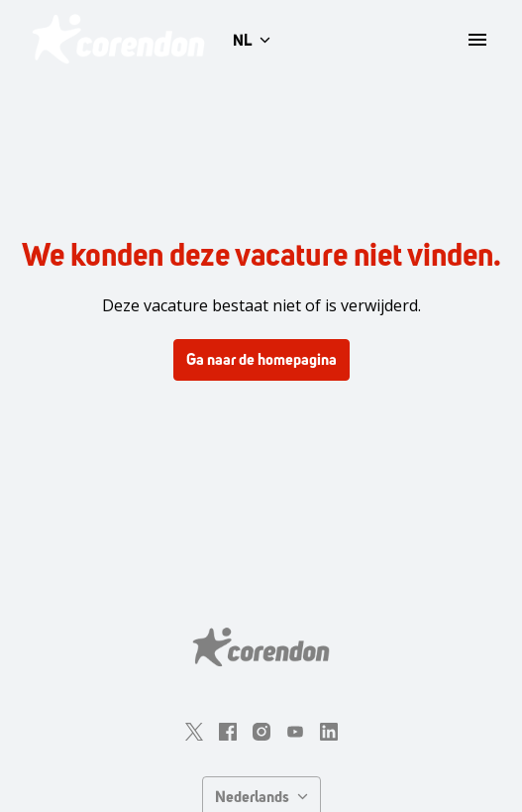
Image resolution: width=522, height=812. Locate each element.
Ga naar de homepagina (261, 359)
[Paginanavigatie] (477, 40)
